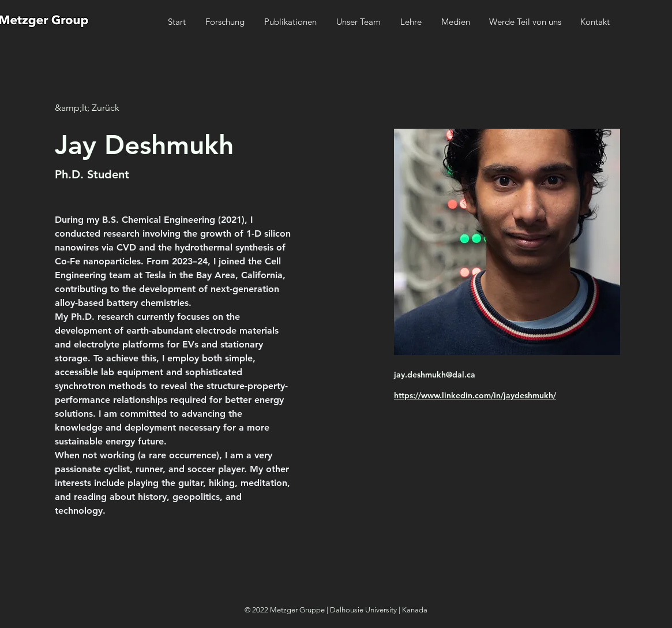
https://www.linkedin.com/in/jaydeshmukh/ (475, 395)
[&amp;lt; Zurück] (87, 108)
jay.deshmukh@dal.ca (435, 375)
